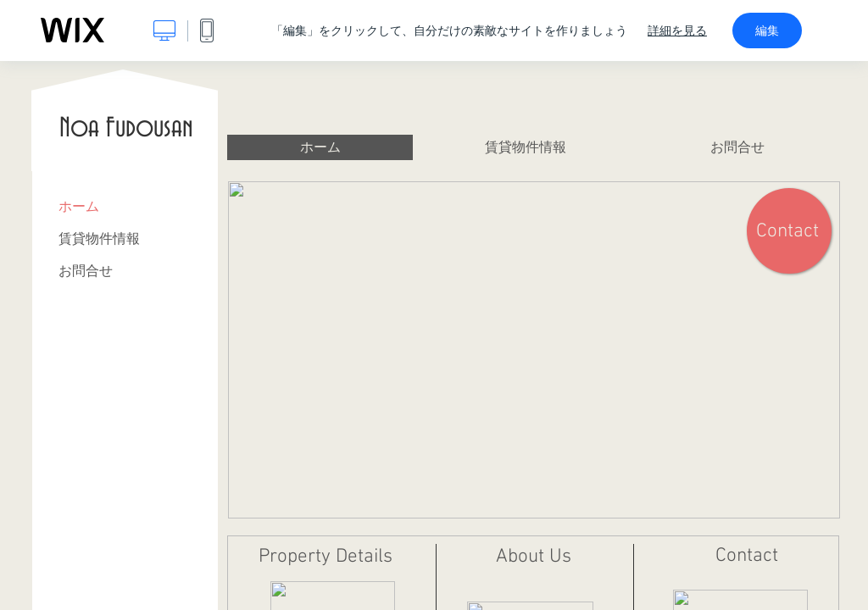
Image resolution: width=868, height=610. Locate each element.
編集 (767, 30)
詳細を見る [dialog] (677, 30)
